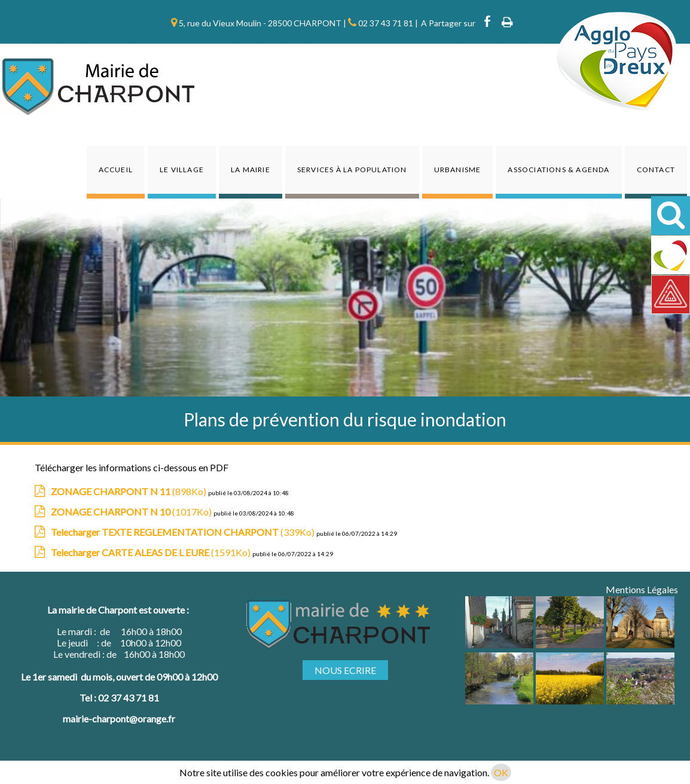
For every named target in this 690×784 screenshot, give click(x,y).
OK (501, 772)
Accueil (116, 170)
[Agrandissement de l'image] (499, 644)
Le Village (182, 170)
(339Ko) (184, 532)
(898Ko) (129, 491)
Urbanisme (458, 170)
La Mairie (251, 170)
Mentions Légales (642, 589)
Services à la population (352, 170)
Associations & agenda (558, 170)
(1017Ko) (132, 512)
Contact (656, 170)
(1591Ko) (152, 552)
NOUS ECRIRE (345, 670)
